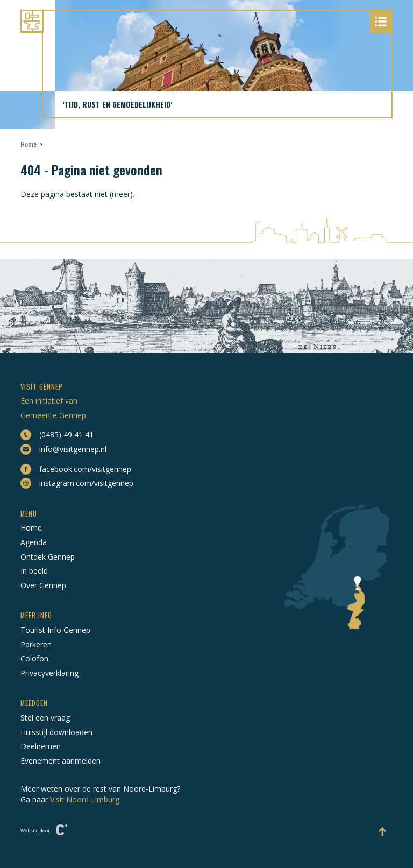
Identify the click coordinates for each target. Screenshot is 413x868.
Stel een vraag (45, 718)
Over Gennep (43, 585)
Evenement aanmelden (60, 761)
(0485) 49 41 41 (57, 435)
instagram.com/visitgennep (77, 483)
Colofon (34, 658)
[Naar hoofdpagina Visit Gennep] (206, 21)
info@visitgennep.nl (63, 449)
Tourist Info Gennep (55, 630)
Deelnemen (41, 746)
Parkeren (36, 644)
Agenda (34, 542)
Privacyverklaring (49, 673)
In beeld (34, 571)
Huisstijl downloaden (56, 732)
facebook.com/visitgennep (76, 469)
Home (29, 144)
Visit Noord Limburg (85, 799)
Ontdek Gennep (48, 557)
